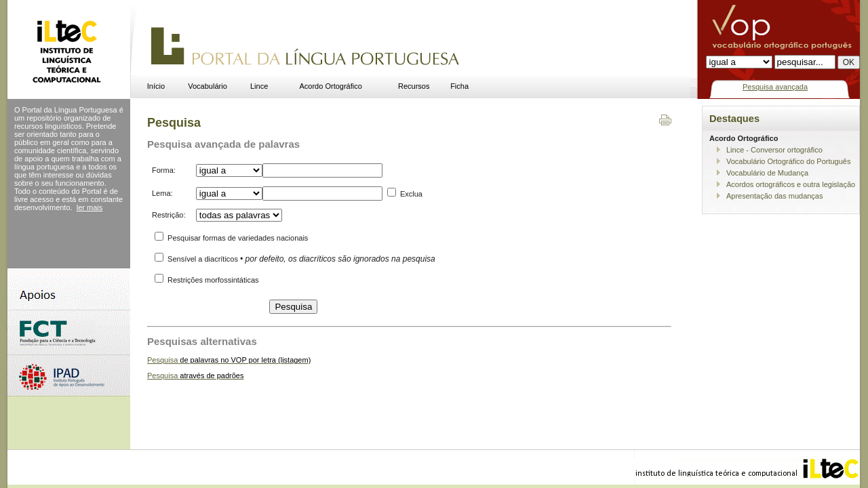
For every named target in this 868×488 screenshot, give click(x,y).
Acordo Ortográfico (331, 86)
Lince (259, 86)
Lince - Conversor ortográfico (774, 150)
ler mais (90, 207)
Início (156, 86)
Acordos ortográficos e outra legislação (791, 184)
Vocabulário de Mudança (767, 173)
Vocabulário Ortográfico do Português (788, 161)
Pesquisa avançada (775, 87)
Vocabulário (208, 86)
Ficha (459, 86)
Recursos (414, 86)
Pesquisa (229, 360)
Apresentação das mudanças (774, 196)
